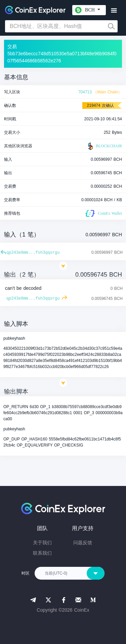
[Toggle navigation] (114, 11)
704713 (85, 92)
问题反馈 (83, 543)
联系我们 (42, 553)
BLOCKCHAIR (104, 146)
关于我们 (42, 543)
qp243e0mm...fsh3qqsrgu (33, 253)
